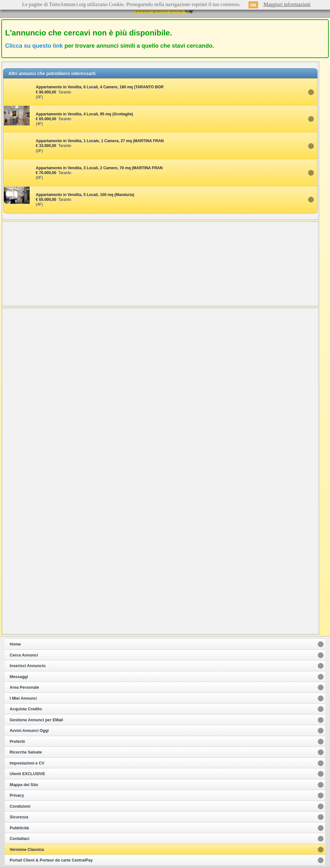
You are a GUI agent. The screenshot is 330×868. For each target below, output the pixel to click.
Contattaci (19, 839)
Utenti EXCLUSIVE (27, 774)
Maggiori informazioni (287, 4)
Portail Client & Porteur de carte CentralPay (51, 860)
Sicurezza (19, 817)
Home (15, 644)
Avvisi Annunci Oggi (29, 731)
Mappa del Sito (24, 785)
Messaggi (19, 677)
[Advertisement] (160, 263)
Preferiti (17, 742)
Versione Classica (27, 850)
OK (253, 5)
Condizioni (20, 806)
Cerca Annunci (24, 655)
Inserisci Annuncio (28, 666)
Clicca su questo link (34, 46)
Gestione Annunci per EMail (36, 720)
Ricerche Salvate (26, 752)
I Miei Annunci (23, 698)
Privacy (17, 795)
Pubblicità (19, 828)
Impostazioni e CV (27, 763)
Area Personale (24, 687)
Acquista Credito (26, 709)
